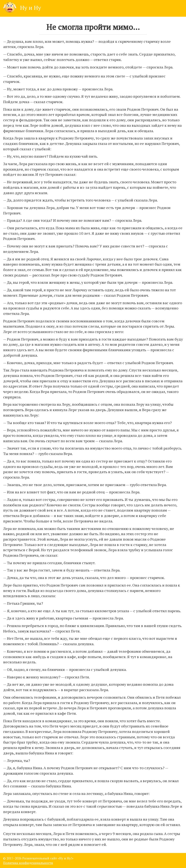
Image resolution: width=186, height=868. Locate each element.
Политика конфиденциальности (28, 863)
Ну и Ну (22, 8)
